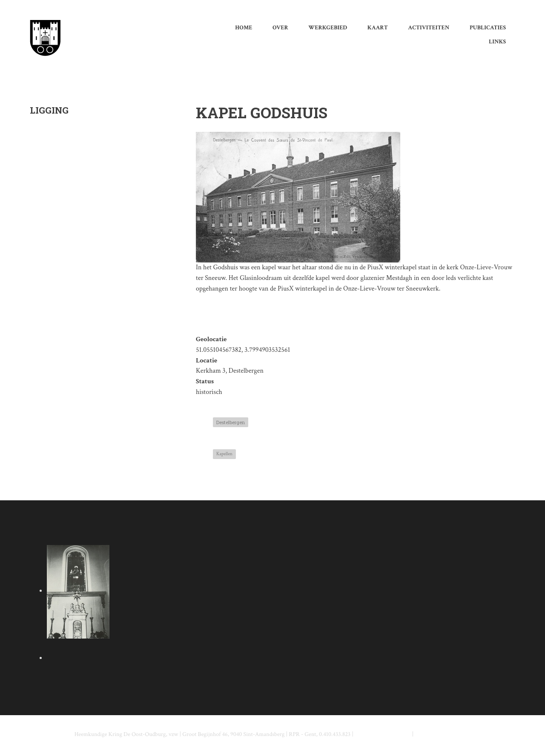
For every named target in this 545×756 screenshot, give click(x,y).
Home (244, 28)
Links (497, 42)
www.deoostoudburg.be (443, 734)
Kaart (378, 28)
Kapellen (224, 454)
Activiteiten (429, 28)
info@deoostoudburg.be (383, 734)
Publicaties (488, 28)
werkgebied (328, 28)
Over (280, 28)
